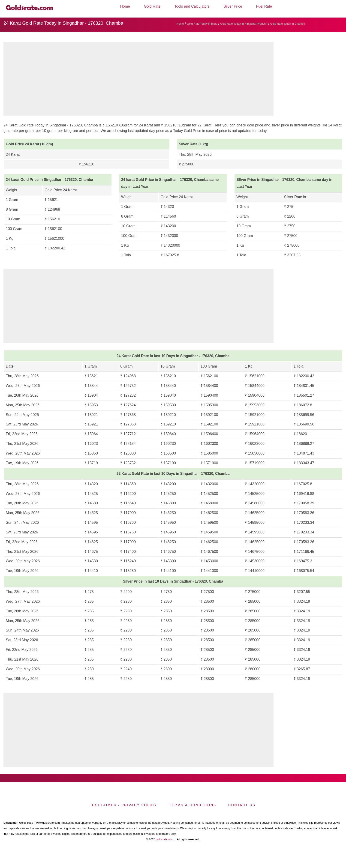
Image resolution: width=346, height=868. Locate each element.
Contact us (242, 805)
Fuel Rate (264, 6)
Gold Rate (152, 6)
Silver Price (233, 6)
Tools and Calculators (192, 6)
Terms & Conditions (193, 805)
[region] (138, 80)
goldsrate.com (164, 839)
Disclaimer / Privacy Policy (124, 805)
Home (125, 6)
